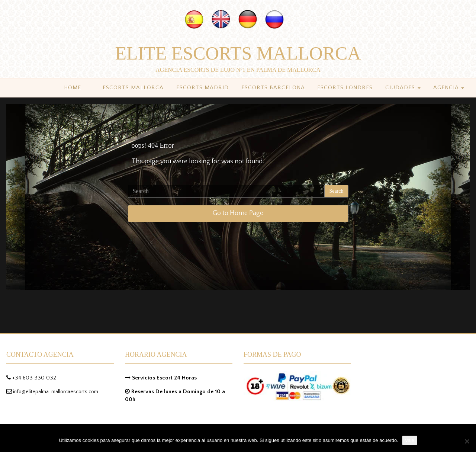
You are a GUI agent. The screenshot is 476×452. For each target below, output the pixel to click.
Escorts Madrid (202, 88)
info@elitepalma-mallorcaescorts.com (56, 392)
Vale (410, 440)
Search (336, 191)
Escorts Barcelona (273, 88)
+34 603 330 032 (34, 378)
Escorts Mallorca (133, 88)
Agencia (449, 88)
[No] (467, 441)
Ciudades (403, 88)
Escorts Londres (345, 88)
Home (73, 88)
